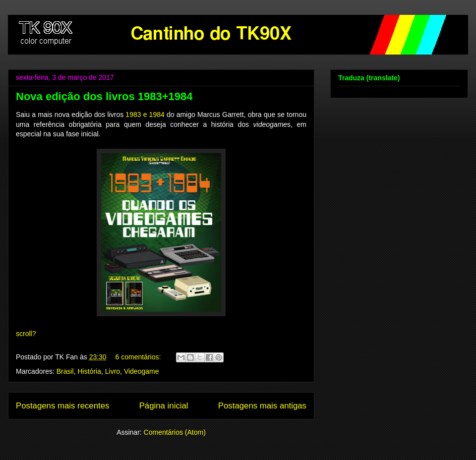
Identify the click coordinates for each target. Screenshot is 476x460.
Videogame (142, 371)
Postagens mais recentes (62, 406)
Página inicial (164, 406)
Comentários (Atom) (175, 432)
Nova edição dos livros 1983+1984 (104, 96)
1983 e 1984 (145, 115)
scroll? (26, 334)
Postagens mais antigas (262, 406)
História (89, 371)
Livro (113, 371)
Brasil (65, 371)
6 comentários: (139, 357)
